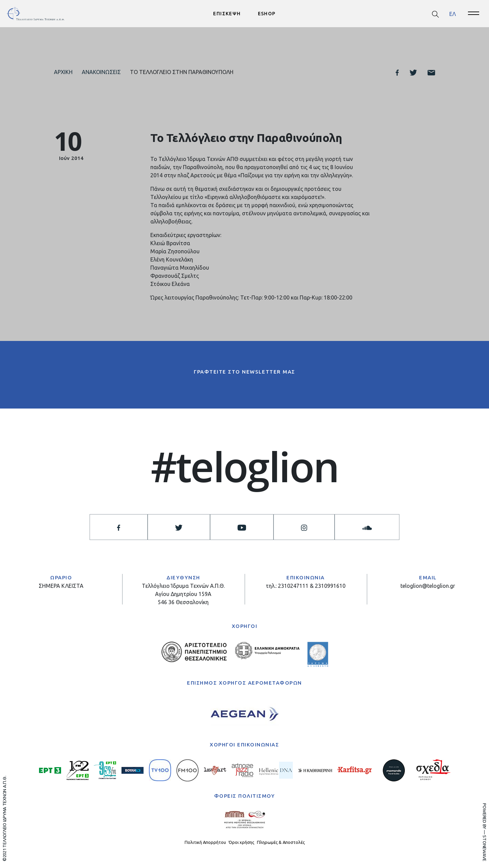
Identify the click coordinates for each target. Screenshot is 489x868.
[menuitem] (453, 14)
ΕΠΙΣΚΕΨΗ (227, 14)
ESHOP (267, 14)
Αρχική (63, 72)
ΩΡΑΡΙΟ (61, 577)
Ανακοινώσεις (101, 72)
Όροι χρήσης (241, 842)
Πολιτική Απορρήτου (205, 842)
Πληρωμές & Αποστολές (281, 842)
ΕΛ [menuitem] (453, 14)
